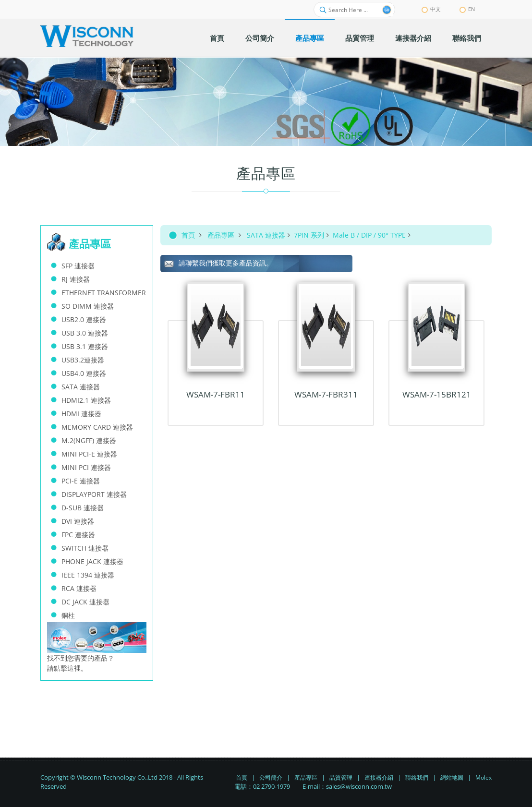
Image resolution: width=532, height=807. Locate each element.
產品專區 (221, 235)
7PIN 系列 (309, 235)
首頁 (188, 235)
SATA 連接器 (266, 235)
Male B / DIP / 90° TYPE (369, 235)
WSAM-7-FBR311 (326, 394)
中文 (431, 9)
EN (467, 9)
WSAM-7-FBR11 (216, 394)
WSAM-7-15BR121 (437, 394)
